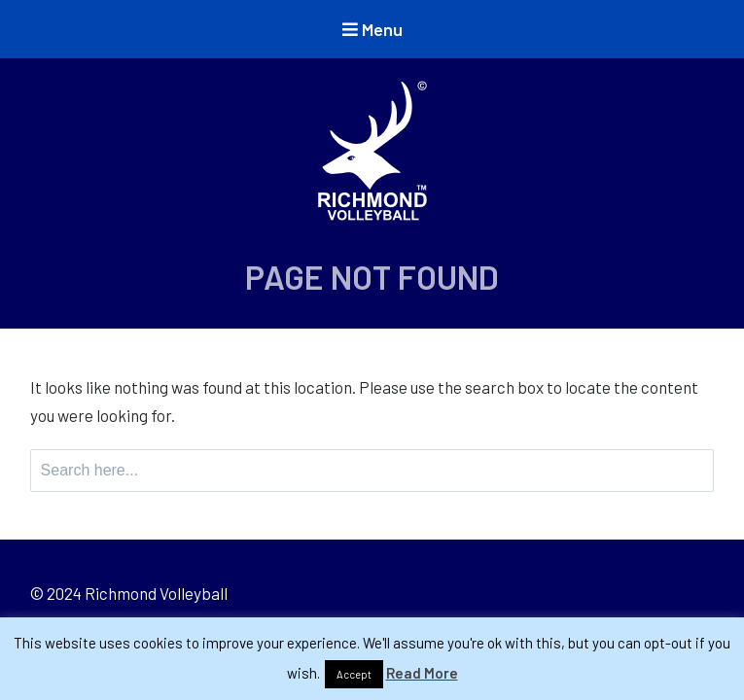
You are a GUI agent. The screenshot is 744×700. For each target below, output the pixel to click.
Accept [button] (354, 674)
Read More (422, 673)
